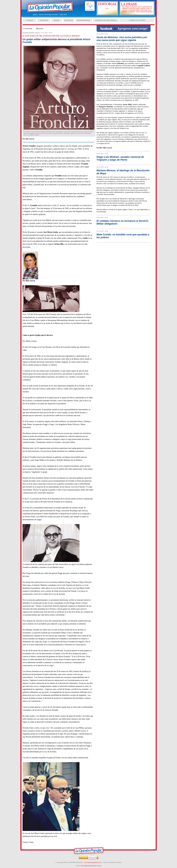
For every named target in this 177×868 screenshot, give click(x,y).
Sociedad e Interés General (31, 33)
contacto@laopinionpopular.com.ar (91, 866)
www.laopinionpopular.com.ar (93, 862)
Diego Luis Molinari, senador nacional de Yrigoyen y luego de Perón (120, 158)
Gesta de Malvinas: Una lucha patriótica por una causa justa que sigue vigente (122, 39)
